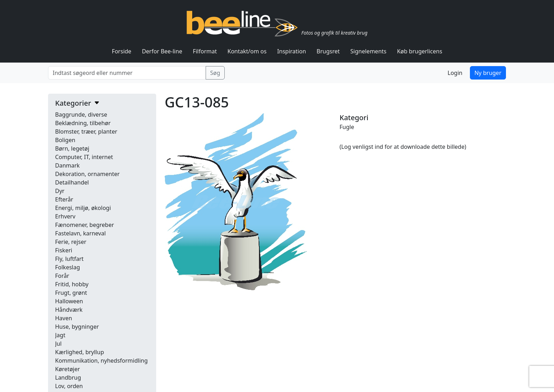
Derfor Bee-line (162, 51)
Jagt (60, 335)
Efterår (64, 199)
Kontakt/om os (247, 51)
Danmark (67, 165)
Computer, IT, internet (84, 157)
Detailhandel (72, 182)
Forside (121, 51)
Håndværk (69, 310)
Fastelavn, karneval (80, 233)
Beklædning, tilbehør (83, 123)
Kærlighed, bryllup (79, 352)
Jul (58, 344)
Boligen (65, 140)
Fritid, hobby (72, 284)
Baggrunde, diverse (81, 115)
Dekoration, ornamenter (87, 174)
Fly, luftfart (69, 259)
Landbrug (68, 378)
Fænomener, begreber (85, 225)
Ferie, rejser (71, 242)
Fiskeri (64, 250)
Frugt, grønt (71, 293)
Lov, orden (69, 386)
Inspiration (291, 51)
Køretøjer (67, 369)
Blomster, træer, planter (86, 131)
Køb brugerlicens (420, 51)
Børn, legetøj (72, 148)
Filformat (205, 51)
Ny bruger (488, 73)
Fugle (347, 127)
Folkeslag (67, 267)
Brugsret (328, 51)
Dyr (60, 191)
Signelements (369, 51)
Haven (64, 318)
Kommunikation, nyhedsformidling (101, 361)
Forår (62, 276)
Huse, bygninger (77, 327)
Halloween (69, 301)
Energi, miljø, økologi (83, 208)
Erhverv (65, 216)
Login (455, 73)
